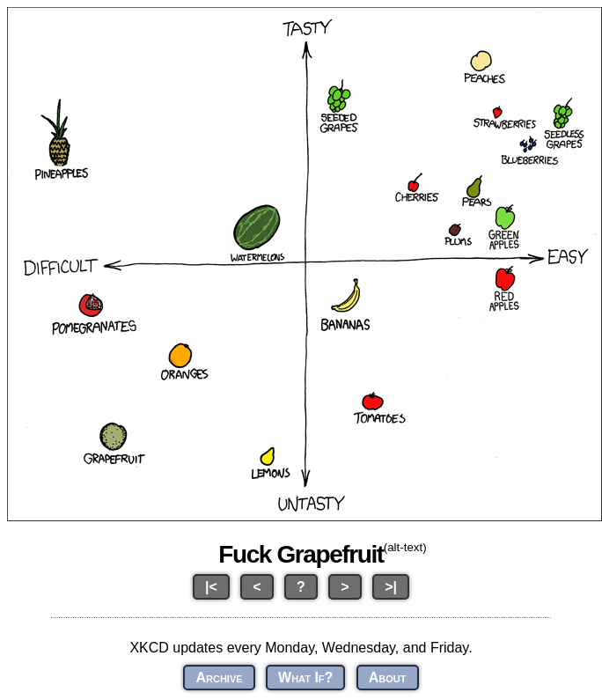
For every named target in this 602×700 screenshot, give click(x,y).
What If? (305, 678)
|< (211, 587)
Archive (219, 678)
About (388, 678)
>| (391, 587)
